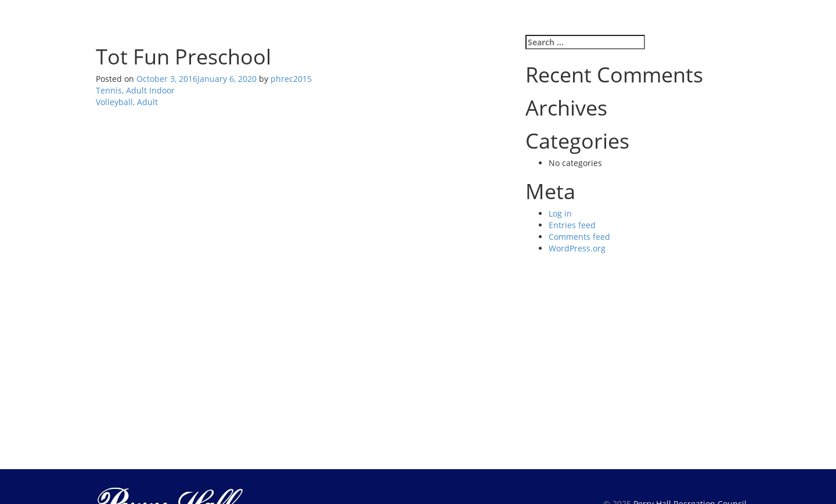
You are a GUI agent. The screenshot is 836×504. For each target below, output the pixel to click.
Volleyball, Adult (127, 102)
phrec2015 (291, 79)
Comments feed (579, 237)
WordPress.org (577, 248)
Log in (560, 213)
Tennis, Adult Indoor (135, 90)
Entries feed (572, 225)
